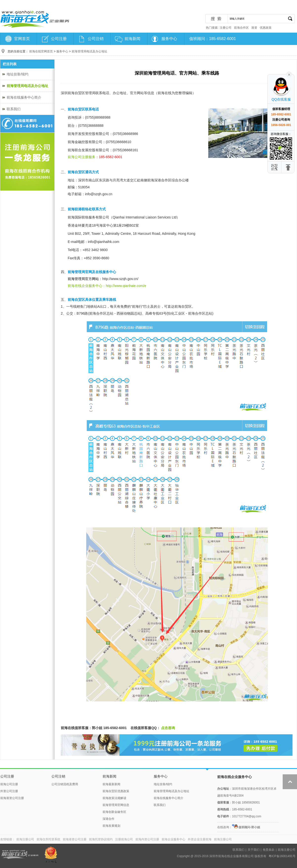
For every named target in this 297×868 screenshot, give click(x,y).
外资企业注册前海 (200, 839)
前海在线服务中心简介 (24, 97)
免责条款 (269, 850)
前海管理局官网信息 (116, 805)
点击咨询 (168, 728)
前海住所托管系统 (48, 839)
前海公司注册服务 (82, 157)
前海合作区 (241, 28)
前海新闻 (132, 39)
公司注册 (59, 39)
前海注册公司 (25, 839)
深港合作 (108, 819)
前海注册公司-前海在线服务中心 (35, 19)
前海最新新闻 (111, 784)
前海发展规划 (111, 826)
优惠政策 (266, 28)
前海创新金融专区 (114, 812)
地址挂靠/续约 (18, 74)
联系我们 (14, 109)
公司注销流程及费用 (65, 784)
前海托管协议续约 (101, 839)
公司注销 (96, 39)
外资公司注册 (9, 791)
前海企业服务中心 (173, 839)
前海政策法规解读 (114, 798)
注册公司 (226, 28)
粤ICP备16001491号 (282, 856)
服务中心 (169, 39)
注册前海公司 (124, 839)
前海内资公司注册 (147, 839)
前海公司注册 (9, 784)
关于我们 (254, 850)
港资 (254, 28)
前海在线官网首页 (41, 51)
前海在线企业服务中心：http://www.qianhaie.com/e (107, 286)
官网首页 (22, 39)
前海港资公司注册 (12, 798)
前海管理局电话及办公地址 (89, 51)
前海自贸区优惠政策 (116, 791)
